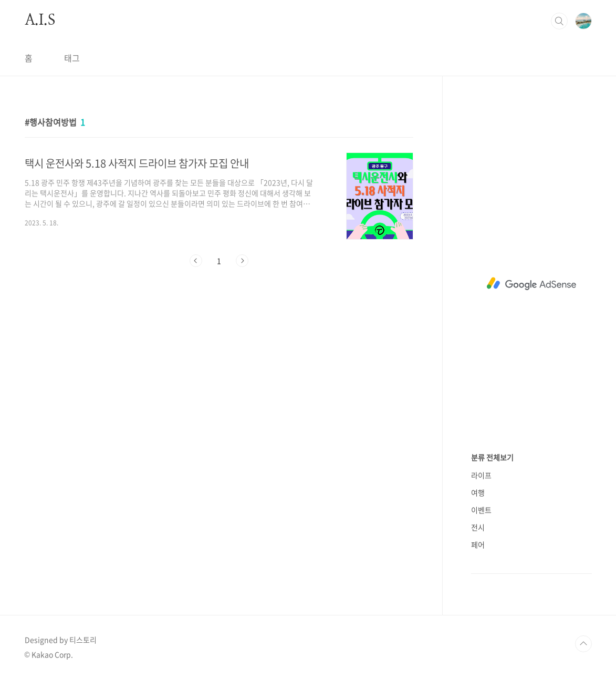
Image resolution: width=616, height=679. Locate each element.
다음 (242, 261)
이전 (196, 261)
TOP (583, 644)
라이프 (481, 475)
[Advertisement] (531, 284)
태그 (72, 58)
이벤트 (481, 510)
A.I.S (40, 20)
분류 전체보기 (492, 457)
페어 (478, 544)
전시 (478, 527)
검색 (559, 21)
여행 (478, 492)
